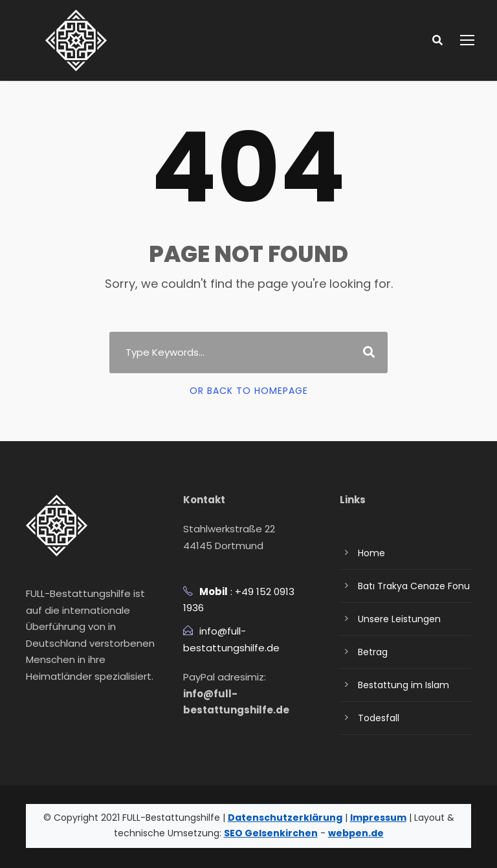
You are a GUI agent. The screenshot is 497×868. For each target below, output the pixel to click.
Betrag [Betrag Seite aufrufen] (371, 652)
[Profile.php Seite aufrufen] (32, 708)
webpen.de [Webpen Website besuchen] (320, 833)
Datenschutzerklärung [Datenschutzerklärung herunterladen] (261, 818)
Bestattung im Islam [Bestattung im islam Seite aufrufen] (398, 685)
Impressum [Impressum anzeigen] (341, 818)
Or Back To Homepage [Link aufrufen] (249, 391)
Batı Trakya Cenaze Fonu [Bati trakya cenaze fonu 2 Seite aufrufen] (409, 586)
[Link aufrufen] (76, 40)
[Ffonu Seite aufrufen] (57, 708)
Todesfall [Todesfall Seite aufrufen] (376, 718)
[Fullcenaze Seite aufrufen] (82, 708)
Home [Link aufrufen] (370, 553)
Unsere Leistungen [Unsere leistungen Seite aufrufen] (396, 619)
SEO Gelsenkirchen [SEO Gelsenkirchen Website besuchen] (247, 833)
